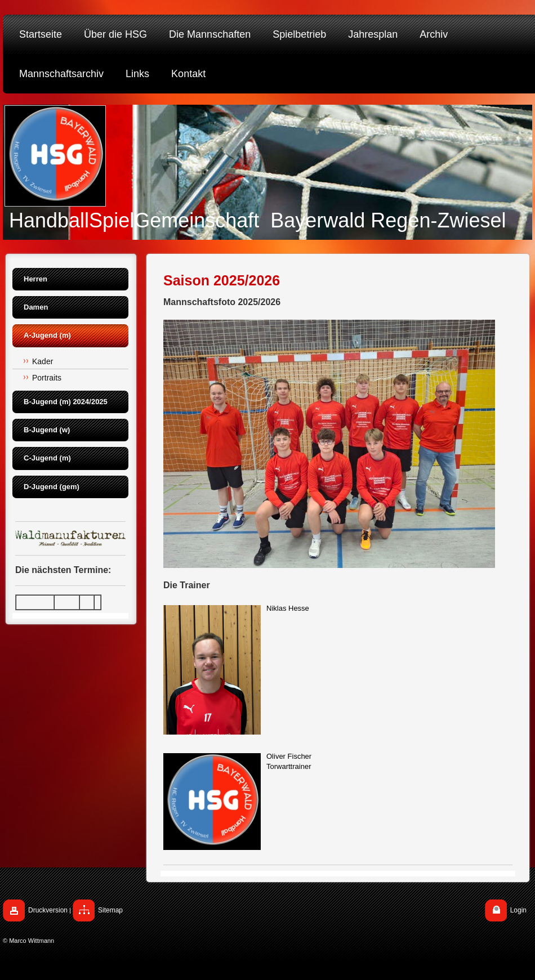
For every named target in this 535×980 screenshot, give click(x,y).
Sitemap (110, 910)
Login (518, 910)
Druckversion (48, 910)
